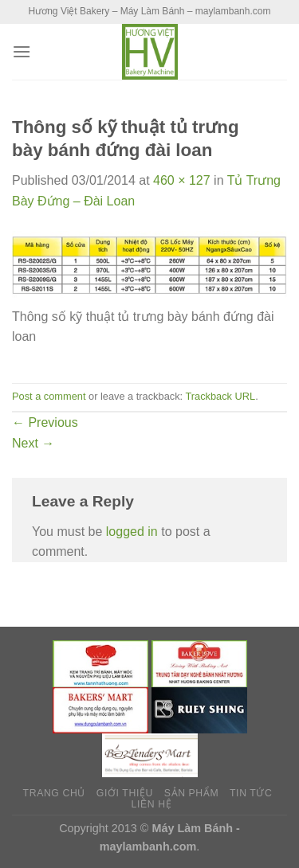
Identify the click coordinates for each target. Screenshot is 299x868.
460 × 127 (182, 180)
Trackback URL (220, 396)
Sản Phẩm (191, 793)
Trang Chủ (54, 793)
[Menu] (22, 51)
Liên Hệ (152, 804)
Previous (45, 422)
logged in (132, 532)
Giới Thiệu (125, 793)
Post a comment (49, 396)
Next (33, 443)
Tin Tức (251, 793)
